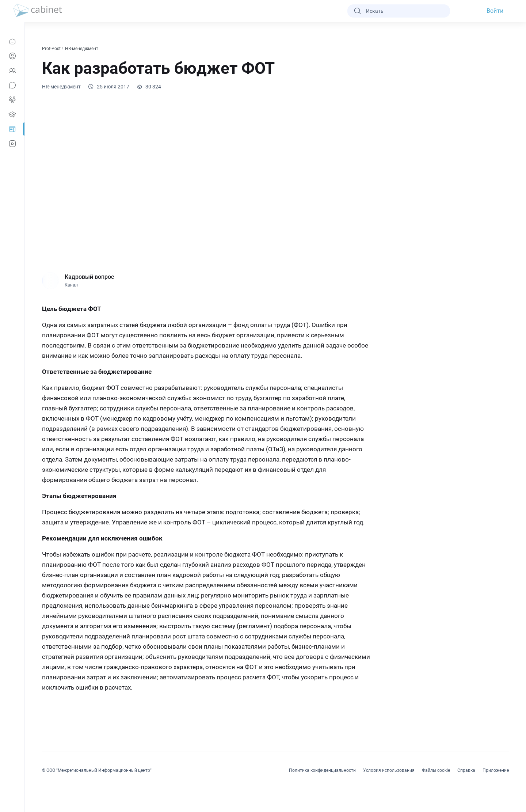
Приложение (496, 770)
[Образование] (12, 114)
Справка (466, 770)
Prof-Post (52, 49)
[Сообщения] (12, 85)
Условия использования (389, 770)
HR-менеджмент (82, 49)
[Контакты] (12, 71)
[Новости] (12, 41)
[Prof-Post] (12, 129)
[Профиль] (12, 56)
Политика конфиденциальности (322, 770)
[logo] (38, 11)
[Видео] (12, 144)
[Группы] (12, 100)
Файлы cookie (436, 770)
